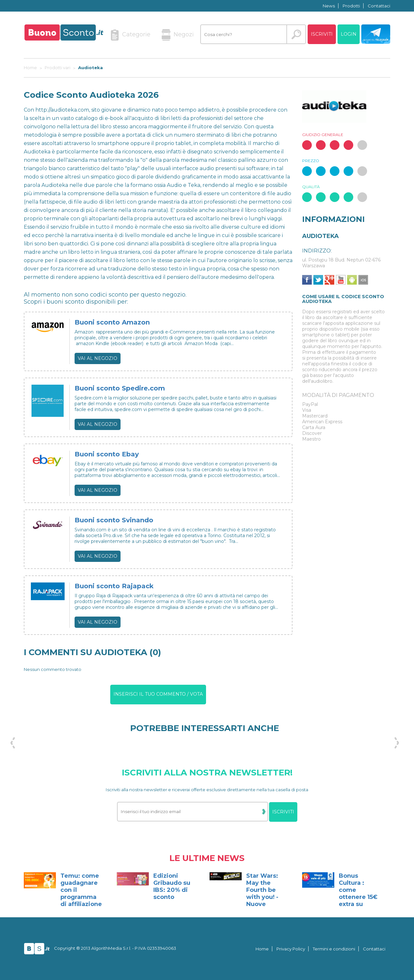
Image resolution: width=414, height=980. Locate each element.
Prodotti (351, 6)
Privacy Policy (291, 949)
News (329, 6)
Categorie (130, 35)
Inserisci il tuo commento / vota (158, 694)
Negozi (178, 35)
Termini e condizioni (334, 949)
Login (349, 34)
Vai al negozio (98, 358)
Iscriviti (322, 34)
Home (262, 949)
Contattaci (379, 6)
